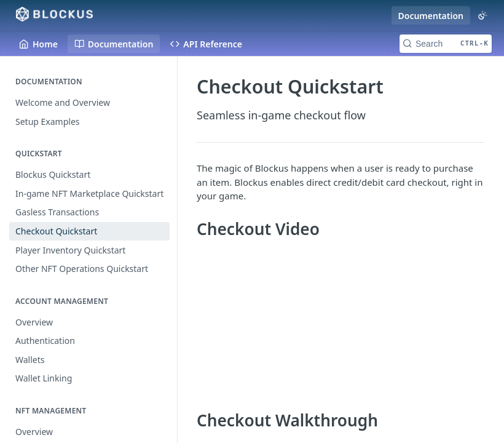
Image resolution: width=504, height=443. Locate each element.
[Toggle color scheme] (482, 15)
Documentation (431, 16)
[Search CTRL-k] (446, 44)
